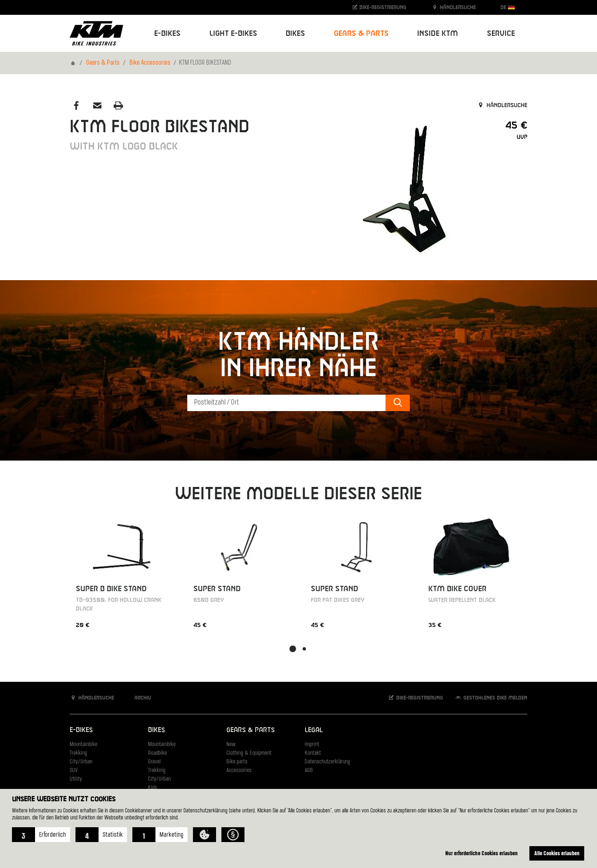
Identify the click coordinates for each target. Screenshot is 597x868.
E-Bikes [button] (167, 34)
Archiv (139, 698)
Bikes (156, 730)
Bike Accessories (150, 63)
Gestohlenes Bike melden (491, 698)
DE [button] (508, 7)
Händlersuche (454, 7)
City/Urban (81, 762)
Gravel (154, 762)
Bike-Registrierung (379, 7)
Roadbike (157, 753)
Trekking (78, 753)
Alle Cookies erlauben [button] (557, 853)
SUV (74, 771)
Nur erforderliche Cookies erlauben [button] (482, 853)
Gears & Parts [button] (361, 34)
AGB (309, 771)
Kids (153, 788)
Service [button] (501, 34)
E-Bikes (81, 730)
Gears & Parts (103, 63)
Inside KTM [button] (438, 34)
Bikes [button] (295, 34)
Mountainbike (83, 745)
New (231, 745)
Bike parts (237, 762)
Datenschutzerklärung (327, 762)
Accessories (239, 771)
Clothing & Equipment (249, 753)
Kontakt (313, 753)
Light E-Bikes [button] (233, 34)
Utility (76, 779)
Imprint (312, 745)
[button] (41, 835)
